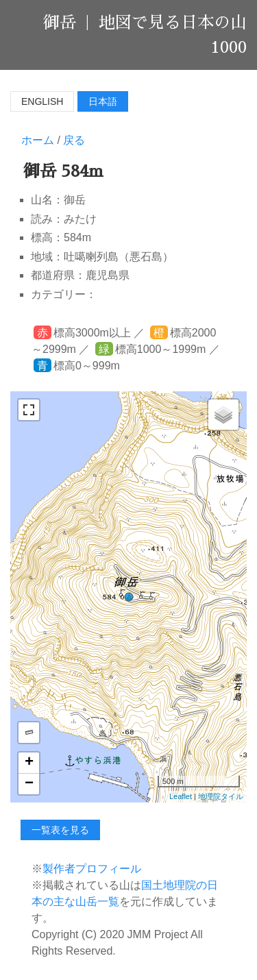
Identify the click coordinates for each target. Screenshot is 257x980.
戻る (74, 140)
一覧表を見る (60, 830)
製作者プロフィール (92, 869)
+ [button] (29, 763)
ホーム (38, 140)
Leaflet (181, 796)
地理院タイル (221, 796)
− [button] (29, 784)
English (42, 101)
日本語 (103, 101)
